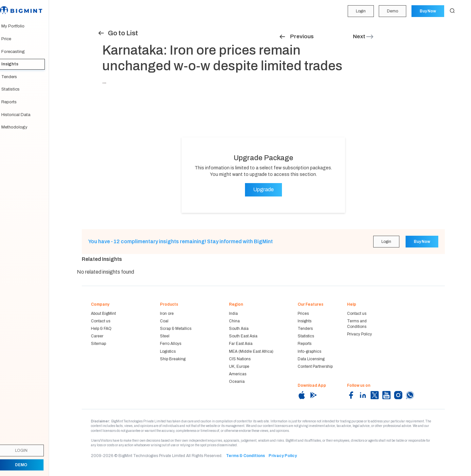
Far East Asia (241, 344)
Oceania (237, 382)
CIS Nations (240, 359)
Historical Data (22, 115)
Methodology (21, 127)
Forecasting (20, 52)
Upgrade (263, 189)
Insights (16, 64)
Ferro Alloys (171, 344)
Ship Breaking (173, 359)
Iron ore (167, 314)
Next (364, 36)
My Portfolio (19, 26)
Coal (164, 321)
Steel (165, 336)
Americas (238, 374)
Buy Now (427, 11)
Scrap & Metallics (176, 329)
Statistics (17, 89)
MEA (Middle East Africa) (251, 351)
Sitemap (98, 344)
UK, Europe (239, 366)
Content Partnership (315, 366)
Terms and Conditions (357, 324)
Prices (303, 314)
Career (97, 336)
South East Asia (243, 336)
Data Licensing (311, 359)
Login (360, 11)
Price (13, 39)
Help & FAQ (101, 329)
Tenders (16, 77)
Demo (392, 11)
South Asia (239, 329)
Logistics (168, 351)
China (234, 321)
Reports (16, 102)
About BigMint (103, 314)
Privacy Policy (359, 334)
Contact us (101, 321)
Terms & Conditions (245, 456)
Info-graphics (309, 351)
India (233, 314)
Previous (296, 36)
